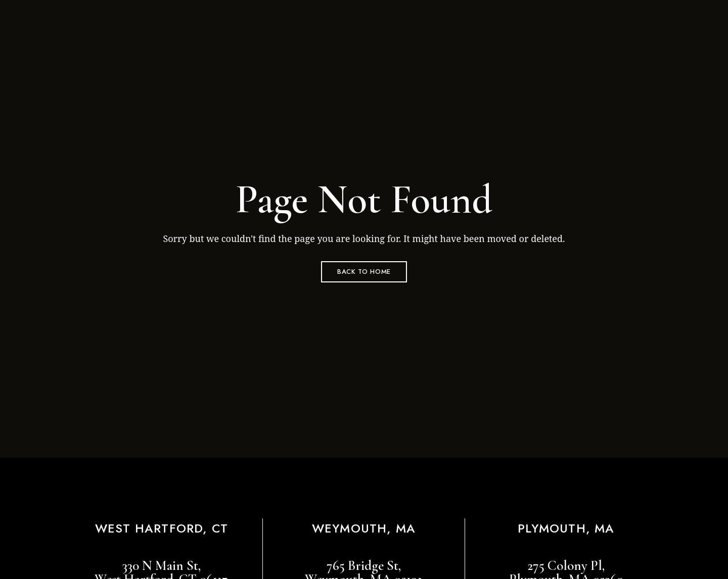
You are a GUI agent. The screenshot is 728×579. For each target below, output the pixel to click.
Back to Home (364, 272)
